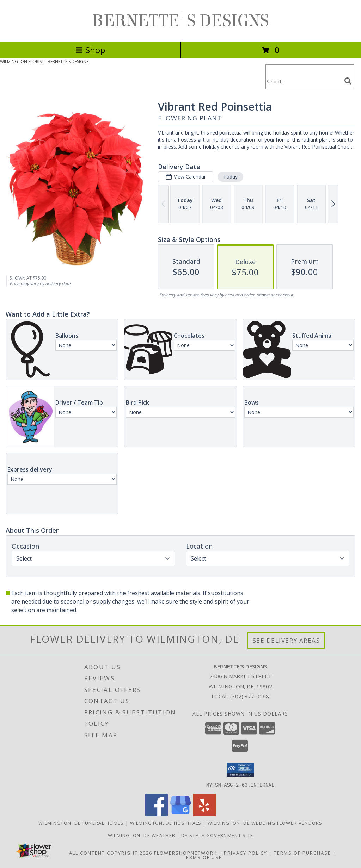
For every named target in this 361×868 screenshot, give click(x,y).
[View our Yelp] (204, 814)
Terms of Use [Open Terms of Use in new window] (203, 857)
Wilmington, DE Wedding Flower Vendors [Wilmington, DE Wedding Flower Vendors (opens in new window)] (265, 823)
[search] (348, 81)
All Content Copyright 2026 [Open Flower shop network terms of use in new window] (111, 853)
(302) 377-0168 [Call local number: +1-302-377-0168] (250, 696)
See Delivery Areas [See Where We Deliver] (286, 640)
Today (230, 177)
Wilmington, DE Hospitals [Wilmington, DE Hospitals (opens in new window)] (166, 823)
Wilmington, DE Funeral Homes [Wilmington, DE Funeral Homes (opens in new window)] (81, 823)
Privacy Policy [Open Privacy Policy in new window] (246, 853)
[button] (240, 770)
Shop (90, 50)
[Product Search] (304, 81)
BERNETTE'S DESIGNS (181, 21)
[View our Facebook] (157, 814)
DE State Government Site (217, 835)
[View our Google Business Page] (180, 814)
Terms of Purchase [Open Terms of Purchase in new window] (302, 853)
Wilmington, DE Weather (142, 835)
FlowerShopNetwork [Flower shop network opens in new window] (186, 853)
